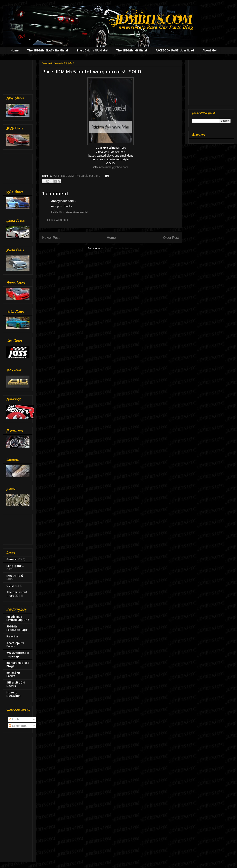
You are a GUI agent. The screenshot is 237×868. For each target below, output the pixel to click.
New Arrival (15, 576)
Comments (18, 726)
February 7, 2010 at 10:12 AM (69, 212)
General (12, 559)
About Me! (209, 50)
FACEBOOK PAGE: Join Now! (175, 50)
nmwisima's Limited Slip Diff (18, 618)
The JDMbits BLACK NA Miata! (47, 50)
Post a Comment (58, 220)
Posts (14, 719)
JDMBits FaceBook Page (17, 628)
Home (15, 50)
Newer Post (51, 238)
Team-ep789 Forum (15, 645)
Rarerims (13, 636)
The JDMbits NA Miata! (92, 50)
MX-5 (56, 176)
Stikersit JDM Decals (16, 684)
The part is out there (88, 176)
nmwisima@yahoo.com (114, 167)
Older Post (171, 238)
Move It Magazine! (13, 694)
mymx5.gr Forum (13, 674)
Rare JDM (67, 176)
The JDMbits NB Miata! (132, 50)
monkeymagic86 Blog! (18, 664)
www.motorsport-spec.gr (18, 654)
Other (10, 585)
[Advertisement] (19, 74)
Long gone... (15, 566)
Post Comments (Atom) (119, 248)
